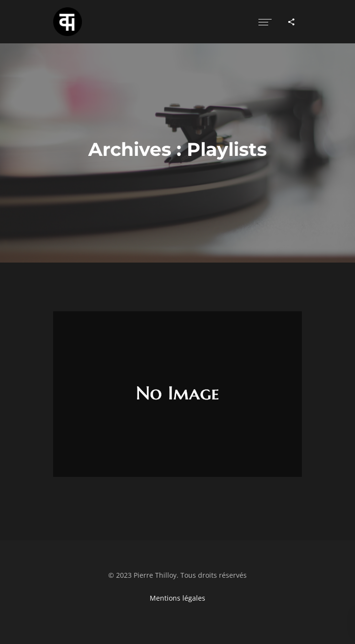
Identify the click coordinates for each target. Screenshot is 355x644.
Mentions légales (177, 598)
